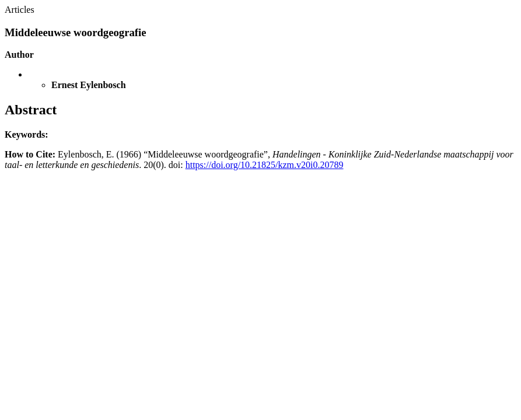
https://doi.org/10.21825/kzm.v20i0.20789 (265, 165)
